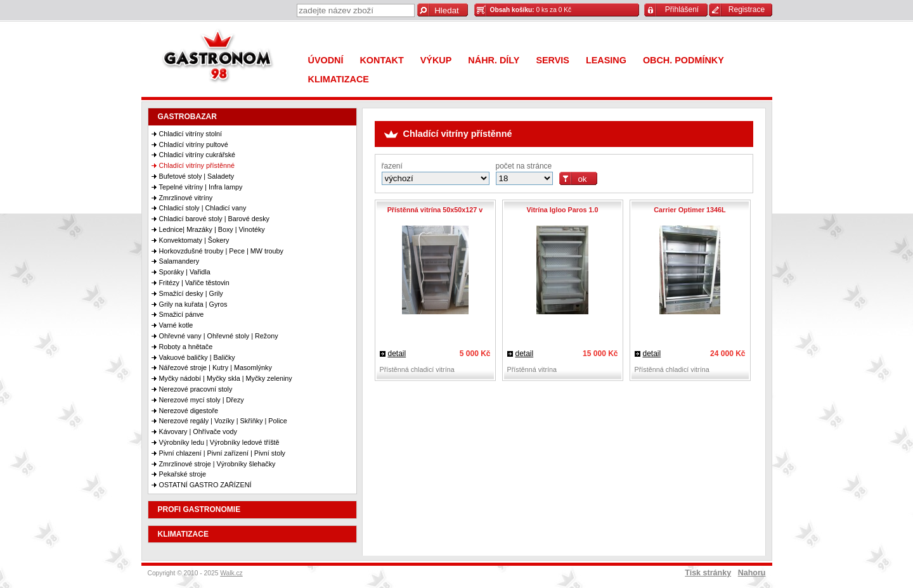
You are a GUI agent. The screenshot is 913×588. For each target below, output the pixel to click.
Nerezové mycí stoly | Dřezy (202, 400)
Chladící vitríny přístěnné (197, 165)
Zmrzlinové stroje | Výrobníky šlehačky (217, 464)
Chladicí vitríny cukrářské (197, 155)
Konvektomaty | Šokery (194, 240)
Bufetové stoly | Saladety (197, 176)
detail (397, 354)
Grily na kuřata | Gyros (193, 304)
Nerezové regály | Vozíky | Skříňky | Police (223, 421)
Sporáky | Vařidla (185, 272)
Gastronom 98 (221, 59)
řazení (392, 166)
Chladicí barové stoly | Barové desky (214, 219)
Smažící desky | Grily (191, 293)
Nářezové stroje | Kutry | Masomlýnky (216, 367)
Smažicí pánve (182, 314)
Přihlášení (682, 10)
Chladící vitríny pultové (194, 144)
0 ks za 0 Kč (531, 10)
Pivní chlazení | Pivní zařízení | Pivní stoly (222, 453)
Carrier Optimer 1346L (690, 210)
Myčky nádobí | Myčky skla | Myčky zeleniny (226, 378)
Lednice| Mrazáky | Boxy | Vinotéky (212, 229)
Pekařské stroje (183, 474)
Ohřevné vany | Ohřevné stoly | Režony (219, 336)
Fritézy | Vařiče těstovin (194, 283)
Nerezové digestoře (189, 411)
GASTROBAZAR (187, 117)
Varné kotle (176, 325)
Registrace (747, 10)
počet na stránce (524, 166)
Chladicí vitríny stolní (191, 134)
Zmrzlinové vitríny (186, 198)
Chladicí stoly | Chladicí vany (203, 208)
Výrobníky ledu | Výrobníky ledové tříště (219, 442)
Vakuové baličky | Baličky (197, 357)
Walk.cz (231, 573)
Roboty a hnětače (186, 347)
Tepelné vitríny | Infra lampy (201, 187)
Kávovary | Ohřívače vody (198, 431)
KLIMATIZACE (183, 534)
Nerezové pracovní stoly (196, 389)
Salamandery (179, 261)
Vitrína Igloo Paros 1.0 (562, 210)
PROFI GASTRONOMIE (199, 509)
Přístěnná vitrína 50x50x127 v (435, 210)
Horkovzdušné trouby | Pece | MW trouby (221, 251)
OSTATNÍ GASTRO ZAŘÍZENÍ (205, 485)
